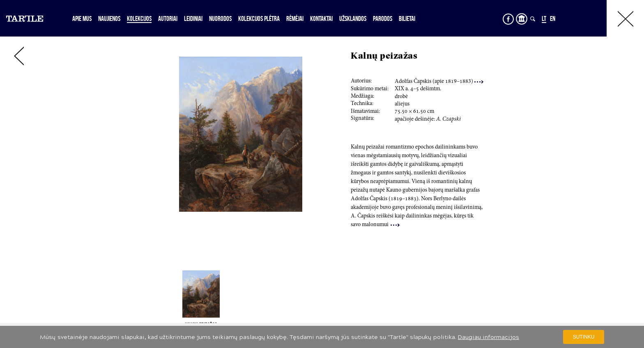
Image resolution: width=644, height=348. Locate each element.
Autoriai (168, 18)
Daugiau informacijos (489, 337)
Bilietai (407, 18)
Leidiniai (193, 18)
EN (553, 18)
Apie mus (82, 18)
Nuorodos (220, 18)
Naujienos (109, 18)
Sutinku (584, 337)
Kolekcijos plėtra (259, 18)
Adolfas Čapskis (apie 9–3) (439, 82)
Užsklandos (353, 18)
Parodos (383, 18)
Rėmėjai (295, 18)
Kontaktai (321, 18)
